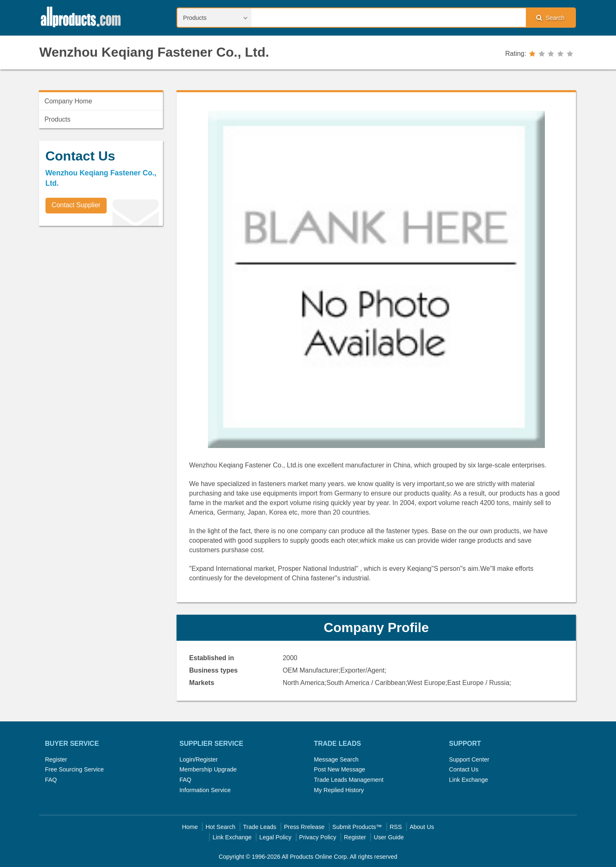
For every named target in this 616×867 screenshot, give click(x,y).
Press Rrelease (304, 827)
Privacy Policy (318, 837)
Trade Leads (260, 827)
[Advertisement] (101, 290)
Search (550, 18)
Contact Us (464, 769)
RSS (396, 827)
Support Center (469, 759)
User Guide (389, 837)
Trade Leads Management (349, 780)
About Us (422, 827)
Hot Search (220, 827)
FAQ (51, 780)
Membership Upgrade (208, 769)
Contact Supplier (76, 205)
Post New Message (339, 769)
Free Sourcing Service (74, 769)
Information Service (205, 790)
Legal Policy (275, 837)
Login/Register (199, 759)
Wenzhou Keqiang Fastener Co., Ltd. (154, 52)
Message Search (336, 759)
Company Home (68, 101)
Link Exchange (468, 780)
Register (56, 759)
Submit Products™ (357, 827)
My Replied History (339, 790)
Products (57, 119)
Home (190, 827)
